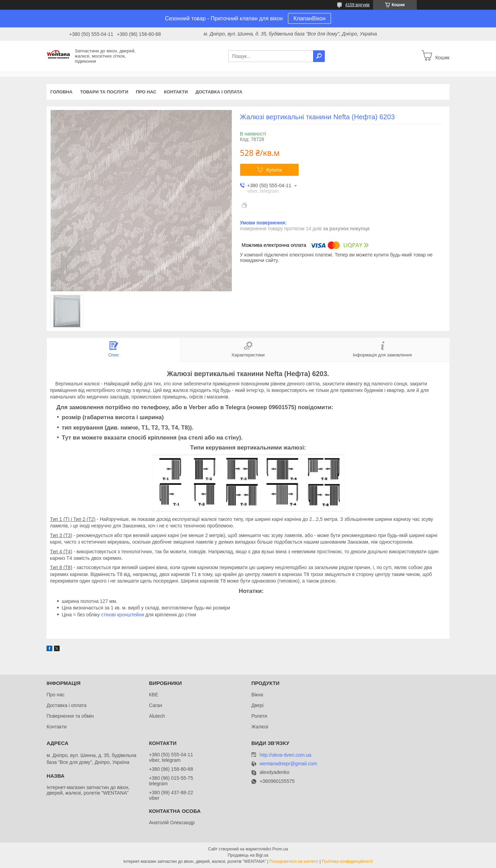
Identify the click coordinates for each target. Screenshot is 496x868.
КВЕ (153, 695)
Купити (274, 170)
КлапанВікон (309, 18)
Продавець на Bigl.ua (248, 855)
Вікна (257, 695)
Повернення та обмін (70, 716)
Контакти (176, 92)
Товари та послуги (104, 92)
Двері (257, 705)
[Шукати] (319, 56)
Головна (61, 92)
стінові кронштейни (123, 615)
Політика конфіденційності (347, 861)
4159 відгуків (357, 5)
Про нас (146, 92)
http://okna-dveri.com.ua (286, 755)
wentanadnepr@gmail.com (288, 764)
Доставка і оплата (219, 92)
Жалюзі (260, 727)
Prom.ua (280, 849)
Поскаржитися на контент (294, 861)
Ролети (259, 716)
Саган (155, 705)
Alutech (157, 716)
